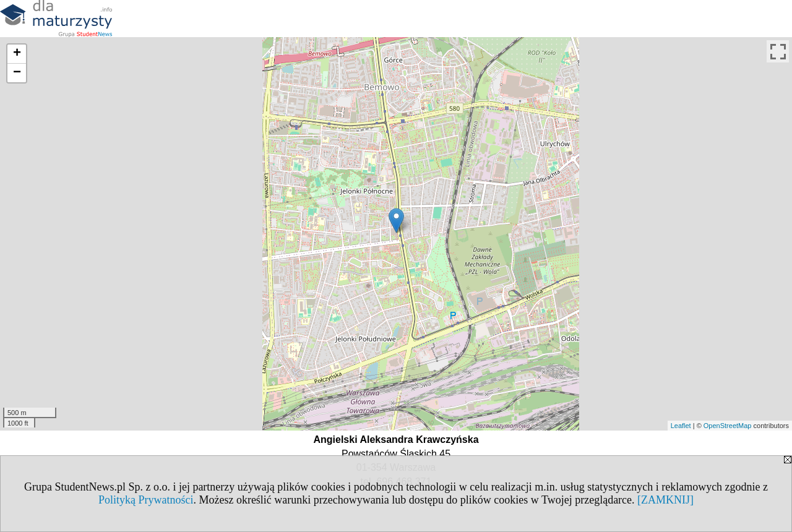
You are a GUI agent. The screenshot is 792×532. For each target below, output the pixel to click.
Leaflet (681, 426)
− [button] (17, 73)
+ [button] (17, 54)
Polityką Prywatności (146, 500)
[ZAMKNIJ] (665, 500)
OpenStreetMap (728, 426)
